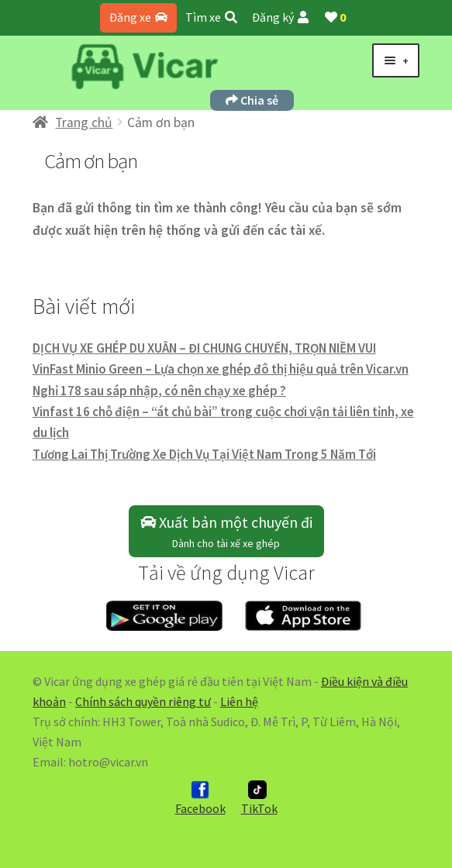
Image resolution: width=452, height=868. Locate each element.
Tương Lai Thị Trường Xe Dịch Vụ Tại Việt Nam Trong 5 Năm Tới (204, 454)
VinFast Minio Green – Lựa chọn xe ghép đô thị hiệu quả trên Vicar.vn (221, 369)
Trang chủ (84, 122)
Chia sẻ (252, 100)
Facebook (200, 798)
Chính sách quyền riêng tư (143, 701)
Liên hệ (239, 701)
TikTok (259, 798)
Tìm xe (211, 17)
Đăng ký (280, 17)
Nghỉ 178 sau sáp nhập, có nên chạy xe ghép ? (159, 391)
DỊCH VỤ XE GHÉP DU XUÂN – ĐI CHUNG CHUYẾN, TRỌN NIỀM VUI (204, 348)
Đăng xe (138, 17)
